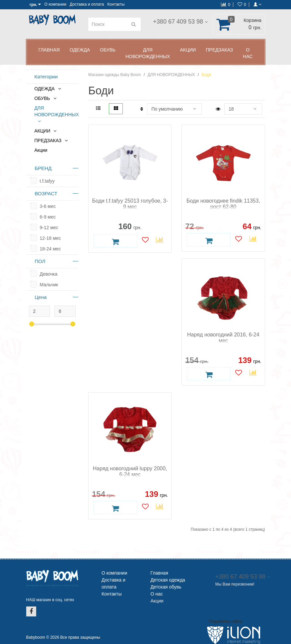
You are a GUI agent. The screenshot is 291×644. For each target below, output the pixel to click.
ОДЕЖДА (80, 50)
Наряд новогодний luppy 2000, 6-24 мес (130, 471)
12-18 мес (50, 238)
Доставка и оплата (87, 4)
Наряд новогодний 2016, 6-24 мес (223, 338)
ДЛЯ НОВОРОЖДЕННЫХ (148, 53)
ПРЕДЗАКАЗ (219, 50)
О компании (55, 4)
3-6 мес (48, 206)
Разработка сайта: (226, 621)
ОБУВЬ (108, 50)
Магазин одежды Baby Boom (115, 75)
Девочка (49, 274)
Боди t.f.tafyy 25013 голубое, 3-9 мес (130, 204)
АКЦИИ (188, 50)
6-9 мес (48, 217)
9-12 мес (49, 228)
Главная (49, 50)
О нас (248, 53)
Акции (41, 150)
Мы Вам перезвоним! (176, 29)
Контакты (116, 4)
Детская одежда (168, 580)
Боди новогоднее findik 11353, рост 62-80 (223, 204)
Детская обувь (166, 587)
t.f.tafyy (47, 181)
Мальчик (49, 285)
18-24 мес (50, 249)
